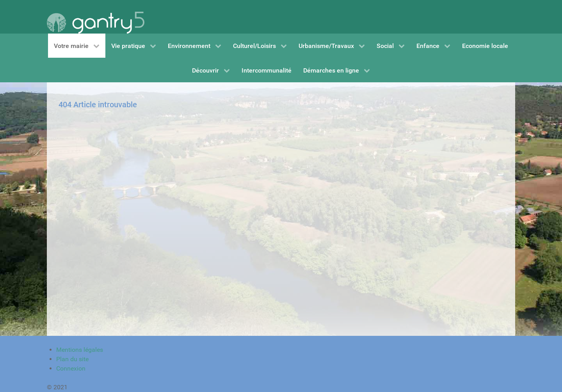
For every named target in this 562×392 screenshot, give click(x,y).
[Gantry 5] (96, 17)
